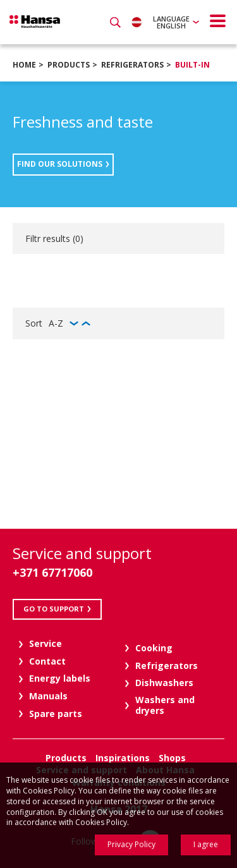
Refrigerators (132, 65)
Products (69, 65)
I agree (206, 844)
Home (24, 65)
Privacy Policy (131, 844)
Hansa (35, 21)
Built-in (192, 65)
